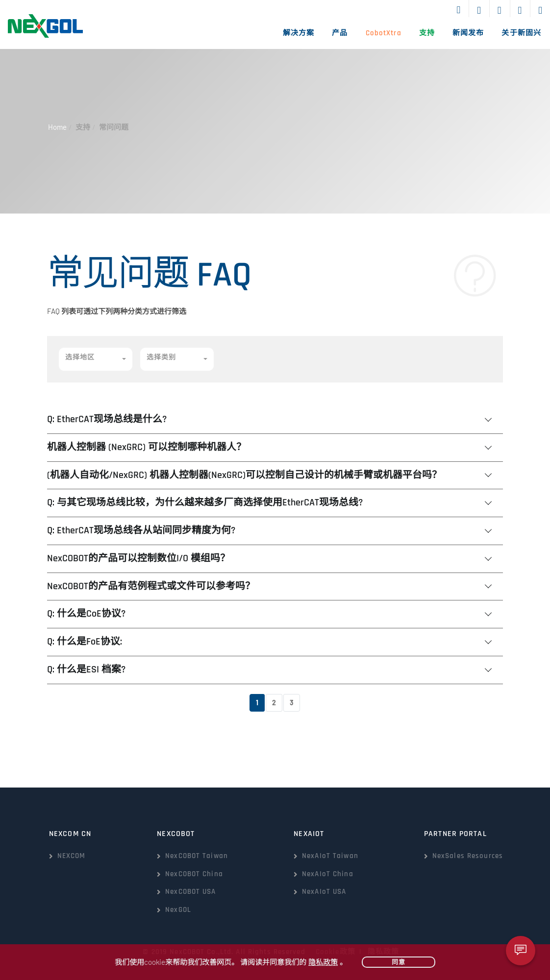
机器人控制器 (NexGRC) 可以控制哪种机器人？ (147, 447)
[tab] (275, 420)
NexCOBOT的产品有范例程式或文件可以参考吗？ (151, 586)
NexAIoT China (328, 874)
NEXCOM (72, 856)
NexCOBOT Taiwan (197, 856)
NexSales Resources (468, 856)
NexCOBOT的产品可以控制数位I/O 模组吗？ (138, 559)
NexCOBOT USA (190, 892)
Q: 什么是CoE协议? (86, 614)
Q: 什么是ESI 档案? (86, 670)
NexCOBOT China (194, 874)
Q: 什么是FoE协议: (85, 642)
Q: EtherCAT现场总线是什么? (107, 419)
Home (57, 127)
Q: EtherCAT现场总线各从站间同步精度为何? (141, 531)
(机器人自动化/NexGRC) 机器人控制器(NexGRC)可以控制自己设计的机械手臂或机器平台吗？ (244, 475)
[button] (96, 359)
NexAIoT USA (324, 892)
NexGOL (178, 910)
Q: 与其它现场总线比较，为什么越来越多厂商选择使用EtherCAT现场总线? (205, 503)
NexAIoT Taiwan (330, 856)
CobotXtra (384, 33)
